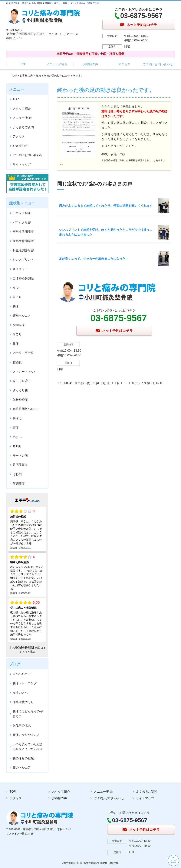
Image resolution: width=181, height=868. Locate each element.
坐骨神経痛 (20, 399)
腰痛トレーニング (25, 683)
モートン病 (20, 456)
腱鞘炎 (17, 362)
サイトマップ (22, 164)
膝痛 (16, 344)
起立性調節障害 (23, 250)
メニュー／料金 (57, 64)
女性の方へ (20, 693)
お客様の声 (90, 64)
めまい (17, 437)
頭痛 (16, 428)
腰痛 (16, 306)
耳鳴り (17, 446)
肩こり (17, 334)
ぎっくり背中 (22, 381)
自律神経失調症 (23, 278)
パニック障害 (22, 222)
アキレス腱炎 (22, 213)
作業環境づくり (23, 702)
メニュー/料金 (22, 118)
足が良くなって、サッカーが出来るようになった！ (94, 259)
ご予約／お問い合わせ (158, 64)
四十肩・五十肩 (23, 353)
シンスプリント (23, 260)
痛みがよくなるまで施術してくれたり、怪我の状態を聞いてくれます (106, 206)
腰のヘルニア (22, 767)
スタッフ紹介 (22, 109)
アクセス (124, 64)
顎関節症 (19, 484)
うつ (16, 288)
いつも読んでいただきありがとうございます (28, 747)
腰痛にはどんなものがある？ (28, 714)
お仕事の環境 (22, 725)
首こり (17, 297)
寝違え (17, 418)
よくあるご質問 (23, 127)
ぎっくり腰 (20, 390)
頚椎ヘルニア (22, 316)
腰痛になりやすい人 (26, 735)
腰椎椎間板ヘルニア (26, 409)
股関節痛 (19, 325)
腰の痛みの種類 (23, 758)
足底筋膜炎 (20, 465)
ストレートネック (25, 372)
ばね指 (17, 474)
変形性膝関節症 (23, 241)
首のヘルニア (22, 674)
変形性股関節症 (23, 232)
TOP (23, 64)
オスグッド (20, 269)
